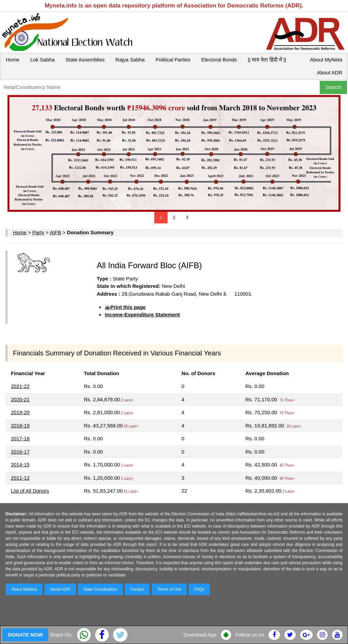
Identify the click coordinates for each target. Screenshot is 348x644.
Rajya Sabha (130, 60)
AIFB (55, 232)
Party (38, 232)
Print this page (128, 307)
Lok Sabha (42, 60)
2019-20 (20, 412)
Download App (200, 635)
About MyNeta (326, 60)
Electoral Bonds (219, 60)
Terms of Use (169, 589)
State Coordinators (100, 589)
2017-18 (20, 438)
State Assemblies (85, 60)
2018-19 (20, 426)
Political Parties (173, 60)
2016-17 (20, 452)
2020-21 (20, 399)
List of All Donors (30, 491)
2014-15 (20, 465)
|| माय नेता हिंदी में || (267, 60)
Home (13, 60)
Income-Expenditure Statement (142, 315)
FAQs (199, 589)
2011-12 (20, 478)
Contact (137, 589)
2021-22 (20, 386)
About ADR (330, 72)
